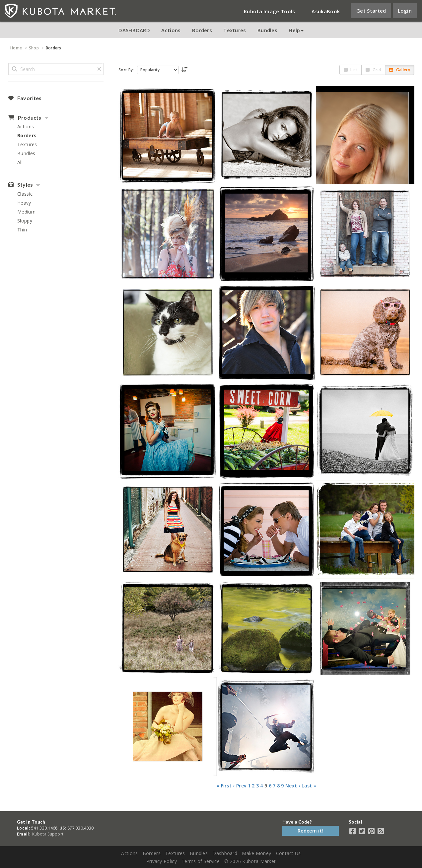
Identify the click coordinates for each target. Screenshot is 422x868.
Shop (34, 48)
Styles (21, 185)
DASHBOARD (134, 30)
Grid (373, 70)
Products (25, 118)
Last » (309, 786)
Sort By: (126, 70)
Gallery (400, 70)
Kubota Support (48, 834)
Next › (293, 786)
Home (16, 48)
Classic (25, 194)
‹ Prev (240, 786)
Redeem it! (311, 831)
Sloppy (25, 221)
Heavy (24, 203)
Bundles (267, 30)
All (20, 162)
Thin (22, 230)
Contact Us (288, 853)
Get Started (371, 11)
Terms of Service (201, 861)
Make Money (256, 853)
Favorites (25, 98)
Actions (171, 30)
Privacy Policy (162, 861)
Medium (26, 212)
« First (224, 786)
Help (296, 30)
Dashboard (225, 853)
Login (405, 11)
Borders (202, 30)
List (351, 70)
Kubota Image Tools (269, 11)
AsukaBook (326, 11)
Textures (235, 30)
